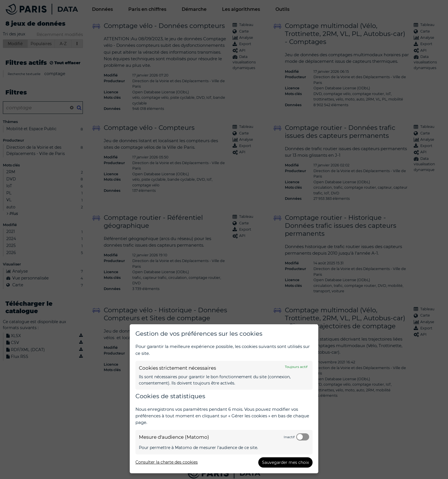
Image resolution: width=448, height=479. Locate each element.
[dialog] (224, 399)
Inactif (289, 437)
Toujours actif (296, 367)
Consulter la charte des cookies (167, 462)
